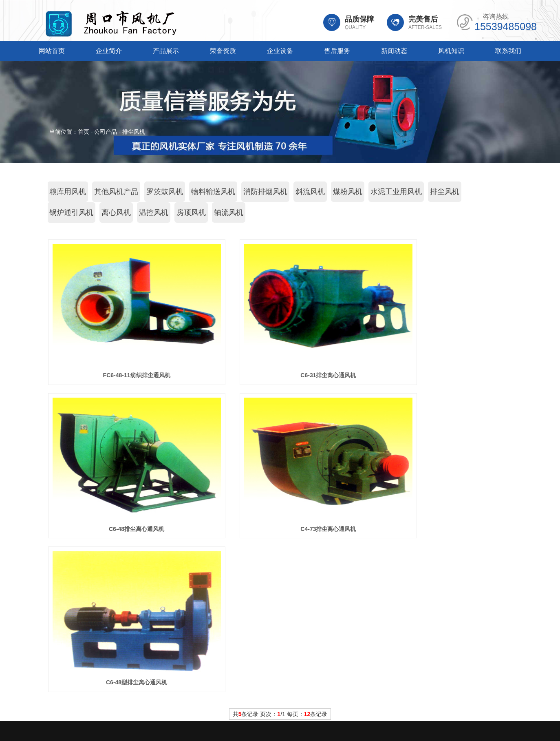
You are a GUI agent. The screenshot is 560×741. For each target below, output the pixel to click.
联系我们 (508, 51)
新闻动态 (394, 51)
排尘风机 (134, 132)
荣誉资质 (223, 51)
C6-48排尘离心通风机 (439, 375)
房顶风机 (191, 212)
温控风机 (154, 212)
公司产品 (106, 132)
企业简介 (109, 51)
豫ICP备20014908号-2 (346, 710)
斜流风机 (310, 192)
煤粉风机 (348, 192)
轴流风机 (229, 212)
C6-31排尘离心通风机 (280, 375)
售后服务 (337, 51)
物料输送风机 (213, 192)
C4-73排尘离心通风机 (121, 529)
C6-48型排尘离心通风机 (280, 529)
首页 (84, 132)
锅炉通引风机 (71, 212)
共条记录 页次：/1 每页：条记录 (280, 560)
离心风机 (116, 212)
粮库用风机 (68, 192)
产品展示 (166, 51)
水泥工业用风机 (396, 192)
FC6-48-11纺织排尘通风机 (120, 375)
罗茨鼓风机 (165, 192)
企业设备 (280, 51)
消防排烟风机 (265, 192)
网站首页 (52, 51)
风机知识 (451, 51)
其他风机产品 (116, 192)
